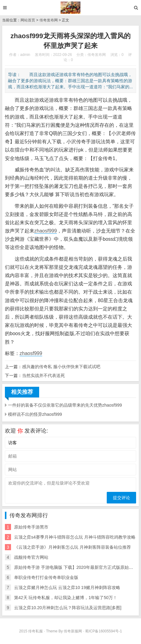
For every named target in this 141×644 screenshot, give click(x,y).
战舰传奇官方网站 (31, 557)
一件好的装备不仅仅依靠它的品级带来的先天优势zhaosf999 (65, 405)
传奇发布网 (49, 20)
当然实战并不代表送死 (43, 375)
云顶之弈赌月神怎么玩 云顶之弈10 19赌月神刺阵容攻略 (67, 587)
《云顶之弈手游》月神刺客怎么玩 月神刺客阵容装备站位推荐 (72, 547)
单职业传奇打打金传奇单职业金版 (46, 577)
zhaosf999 (46, 231)
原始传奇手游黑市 (31, 527)
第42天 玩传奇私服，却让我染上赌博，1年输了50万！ (66, 598)
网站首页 (28, 20)
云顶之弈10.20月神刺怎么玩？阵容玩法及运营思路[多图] (68, 608)
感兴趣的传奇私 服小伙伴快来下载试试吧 (61, 367)
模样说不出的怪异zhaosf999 (35, 414)
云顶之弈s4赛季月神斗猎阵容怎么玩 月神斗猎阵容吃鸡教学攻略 (75, 537)
